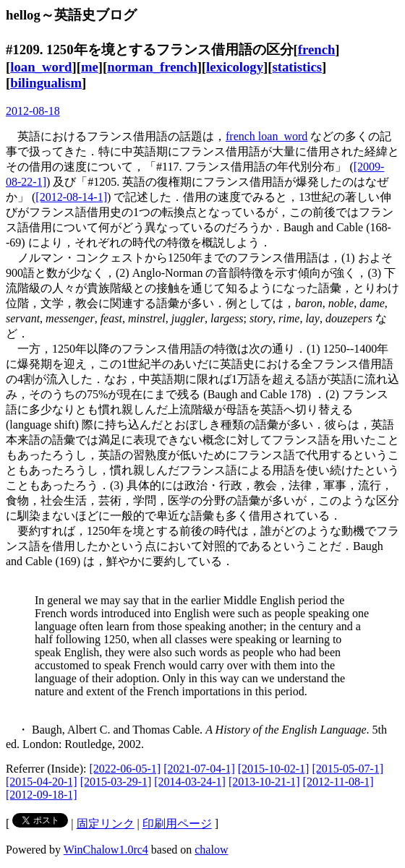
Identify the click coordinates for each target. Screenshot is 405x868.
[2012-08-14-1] (71, 197)
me (90, 67)
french (317, 50)
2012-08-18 (33, 111)
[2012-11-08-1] (338, 782)
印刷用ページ (177, 824)
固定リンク (106, 824)
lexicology (235, 67)
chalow (211, 850)
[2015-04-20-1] (42, 782)
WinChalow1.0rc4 (106, 850)
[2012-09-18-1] (42, 795)
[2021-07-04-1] (199, 769)
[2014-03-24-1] (190, 782)
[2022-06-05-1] (125, 769)
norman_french (152, 67)
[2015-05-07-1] (348, 769)
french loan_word (267, 136)
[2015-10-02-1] (274, 769)
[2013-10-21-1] (264, 782)
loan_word (41, 67)
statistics (298, 67)
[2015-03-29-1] (116, 782)
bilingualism (46, 83)
